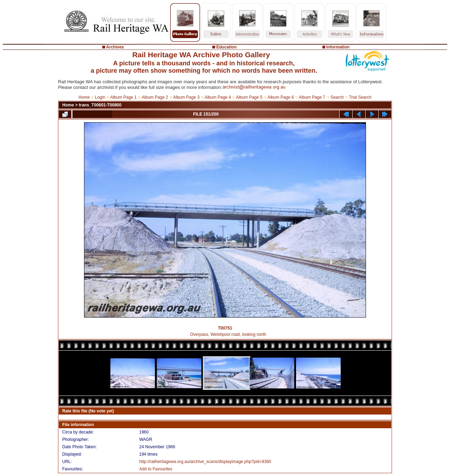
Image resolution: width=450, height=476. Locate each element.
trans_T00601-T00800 (100, 105)
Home (84, 97)
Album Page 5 (249, 97)
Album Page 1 (123, 97)
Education (226, 47)
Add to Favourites (156, 469)
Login (100, 97)
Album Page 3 (186, 97)
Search (337, 97)
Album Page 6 (280, 97)
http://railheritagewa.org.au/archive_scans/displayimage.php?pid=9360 (205, 462)
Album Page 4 (218, 97)
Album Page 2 (155, 97)
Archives (115, 47)
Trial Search (360, 97)
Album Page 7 (312, 97)
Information (338, 47)
